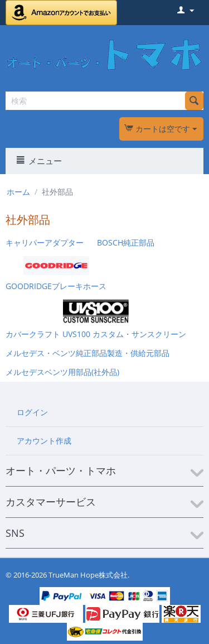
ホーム (18, 192)
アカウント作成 (44, 441)
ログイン (32, 412)
